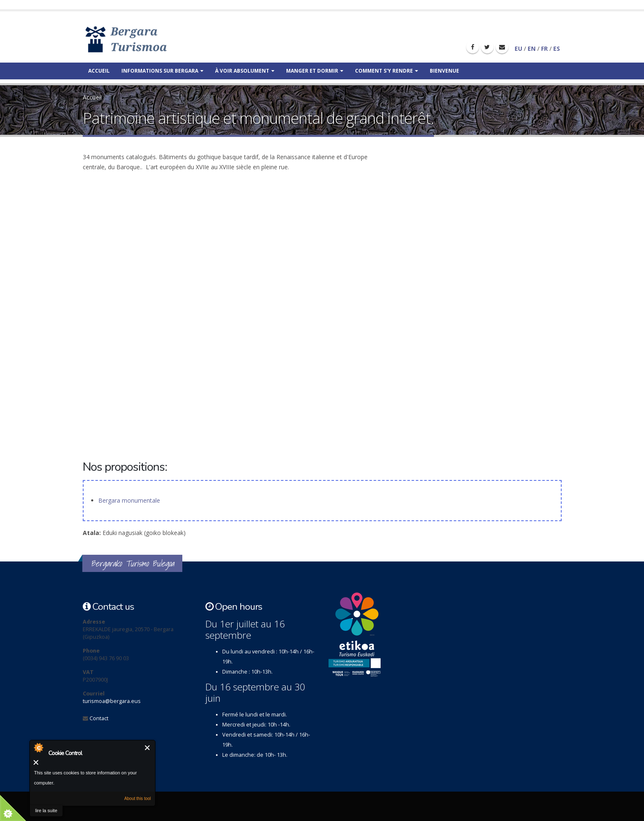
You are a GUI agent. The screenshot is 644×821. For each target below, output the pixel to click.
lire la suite (46, 811)
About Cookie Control (38, 748)
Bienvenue (444, 71)
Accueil (99, 71)
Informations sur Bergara (162, 71)
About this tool (138, 799)
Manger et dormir (315, 71)
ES (557, 49)
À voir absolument (245, 71)
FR (544, 49)
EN (532, 49)
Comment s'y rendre (386, 71)
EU (518, 49)
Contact (99, 718)
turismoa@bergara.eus (112, 701)
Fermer (148, 748)
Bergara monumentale (129, 500)
